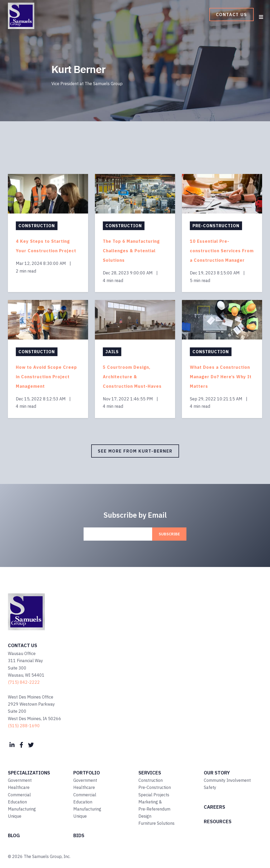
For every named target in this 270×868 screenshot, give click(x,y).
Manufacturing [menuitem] (22, 809)
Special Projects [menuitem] (154, 795)
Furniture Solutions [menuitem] (156, 823)
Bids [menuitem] (79, 835)
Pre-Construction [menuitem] (155, 787)
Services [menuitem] (150, 773)
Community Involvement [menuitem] (227, 780)
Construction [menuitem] (151, 780)
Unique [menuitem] (15, 816)
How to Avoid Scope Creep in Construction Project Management (46, 377)
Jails (112, 352)
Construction (37, 226)
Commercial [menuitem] (19, 795)
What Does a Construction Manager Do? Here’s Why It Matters (221, 377)
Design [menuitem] (145, 816)
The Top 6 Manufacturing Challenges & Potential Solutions (131, 251)
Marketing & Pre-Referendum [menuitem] (154, 805)
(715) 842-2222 (24, 682)
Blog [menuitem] (14, 835)
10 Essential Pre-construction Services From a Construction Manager (222, 251)
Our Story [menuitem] (217, 773)
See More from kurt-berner (135, 451)
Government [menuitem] (20, 780)
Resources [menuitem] (218, 821)
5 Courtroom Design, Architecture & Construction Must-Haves (132, 377)
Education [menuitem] (17, 802)
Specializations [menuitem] (29, 773)
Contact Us (232, 14)
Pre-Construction (216, 226)
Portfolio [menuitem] (87, 773)
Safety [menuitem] (210, 787)
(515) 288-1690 (24, 726)
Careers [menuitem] (214, 807)
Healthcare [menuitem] (19, 787)
